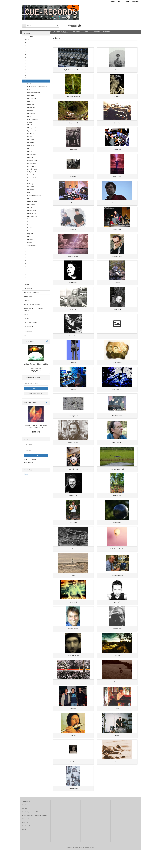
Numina (29, 237)
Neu (28, 149)
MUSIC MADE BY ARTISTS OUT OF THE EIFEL (34, 310)
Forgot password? (29, 463)
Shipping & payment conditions (31, 830)
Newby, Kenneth (31, 172)
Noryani (29, 222)
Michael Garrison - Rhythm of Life (36, 364)
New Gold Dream (32, 169)
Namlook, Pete (31, 107)
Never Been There (32, 160)
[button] (120, 2)
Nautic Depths (31, 113)
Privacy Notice (26, 841)
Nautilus (29, 116)
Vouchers (25, 827)
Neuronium (30, 157)
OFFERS (26, 315)
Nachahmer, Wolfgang (33, 93)
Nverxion (29, 243)
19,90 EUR (36, 432)
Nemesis (29, 137)
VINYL (25, 335)
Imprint (24, 847)
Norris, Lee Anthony (32, 216)
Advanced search (36, 393)
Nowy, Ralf (30, 234)
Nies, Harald (30, 187)
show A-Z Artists (30, 37)
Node (28, 199)
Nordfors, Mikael (32, 210)
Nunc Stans (30, 240)
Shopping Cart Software (74, 865)
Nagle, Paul (30, 101)
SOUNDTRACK (28, 331)
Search (36, 389)
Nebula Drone (31, 125)
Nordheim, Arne (31, 213)
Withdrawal (25, 837)
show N (29, 84)
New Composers (32, 166)
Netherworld (30, 143)
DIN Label (26, 284)
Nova (28, 231)
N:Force (29, 90)
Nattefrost (30, 110)
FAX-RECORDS (28, 297)
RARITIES (26, 319)
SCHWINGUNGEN (29, 327)
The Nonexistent (31, 246)
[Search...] (24, 26)
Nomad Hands (31, 204)
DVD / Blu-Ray (28, 288)
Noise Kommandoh (32, 201)
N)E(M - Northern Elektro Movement (37, 87)
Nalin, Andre (30, 104)
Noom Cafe (30, 207)
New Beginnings (31, 163)
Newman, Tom (31, 181)
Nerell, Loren (30, 140)
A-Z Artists (27, 33)
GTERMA (26, 301)
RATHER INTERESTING (30, 323)
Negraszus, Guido (32, 131)
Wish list (136, 2)
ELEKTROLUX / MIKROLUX (31, 292)
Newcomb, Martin (32, 175)
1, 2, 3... (27, 40)
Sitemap (26, 474)
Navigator (29, 122)
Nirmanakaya (31, 190)
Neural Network (31, 154)
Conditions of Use (27, 844)
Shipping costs (26, 823)
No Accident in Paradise (34, 196)
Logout (112, 2)
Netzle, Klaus (30, 146)
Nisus (28, 193)
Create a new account (30, 460)
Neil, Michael (30, 134)
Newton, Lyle (30, 184)
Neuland (29, 151)
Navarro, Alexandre (32, 119)
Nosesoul (29, 225)
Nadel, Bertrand (31, 99)
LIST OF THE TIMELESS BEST (32, 305)
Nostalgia (29, 228)
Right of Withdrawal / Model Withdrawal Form (35, 834)
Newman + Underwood (33, 178)
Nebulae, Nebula (31, 128)
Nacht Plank (30, 96)
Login (36, 455)
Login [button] (127, 2)
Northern (29, 219)
